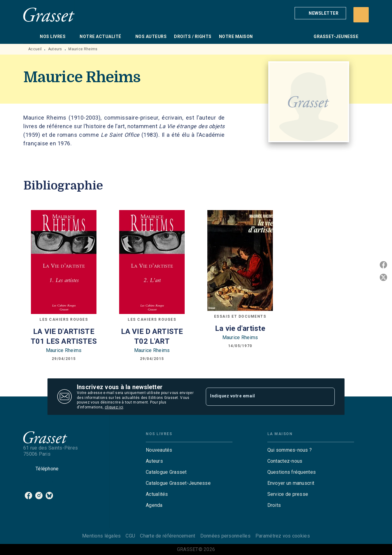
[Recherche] (361, 15)
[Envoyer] (327, 397)
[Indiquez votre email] (263, 396)
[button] (320, 13)
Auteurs (55, 49)
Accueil (35, 49)
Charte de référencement (168, 536)
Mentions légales (101, 536)
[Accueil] (49, 15)
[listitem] (28, 496)
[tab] (30, 36)
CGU (130, 536)
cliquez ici (114, 408)
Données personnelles (225, 536)
